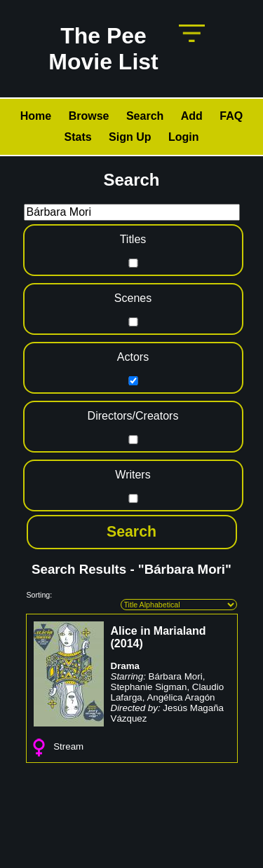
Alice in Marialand (159, 631)
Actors (133, 357)
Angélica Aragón (181, 697)
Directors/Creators (133, 416)
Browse (89, 116)
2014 (127, 643)
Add (192, 116)
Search (145, 116)
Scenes (133, 298)
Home (36, 116)
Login (184, 137)
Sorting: (40, 595)
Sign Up (130, 137)
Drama (126, 666)
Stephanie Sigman (149, 687)
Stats (77, 137)
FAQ (231, 116)
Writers (133, 475)
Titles (133, 239)
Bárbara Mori (176, 676)
